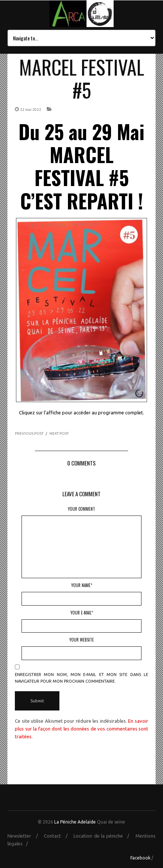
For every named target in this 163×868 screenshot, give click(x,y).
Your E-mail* (82, 613)
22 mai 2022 (31, 110)
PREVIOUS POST (29, 433)
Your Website (82, 640)
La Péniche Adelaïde (75, 822)
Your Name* (82, 585)
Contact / (58, 836)
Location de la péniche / (104, 836)
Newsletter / (25, 836)
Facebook (140, 858)
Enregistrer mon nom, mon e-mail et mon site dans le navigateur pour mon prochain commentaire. (81, 678)
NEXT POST (59, 433)
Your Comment (81, 509)
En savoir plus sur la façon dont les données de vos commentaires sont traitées (81, 729)
